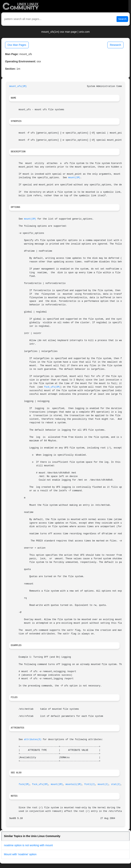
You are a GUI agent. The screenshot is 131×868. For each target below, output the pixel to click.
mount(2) (103, 784)
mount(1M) (74, 178)
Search (122, 19)
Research (115, 45)
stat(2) (116, 784)
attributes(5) (33, 740)
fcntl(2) (90, 784)
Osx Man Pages (17, 45)
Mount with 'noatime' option (20, 854)
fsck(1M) (24, 784)
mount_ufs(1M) (18, 86)
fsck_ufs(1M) (52, 387)
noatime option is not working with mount (28, 845)
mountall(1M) (74, 784)
